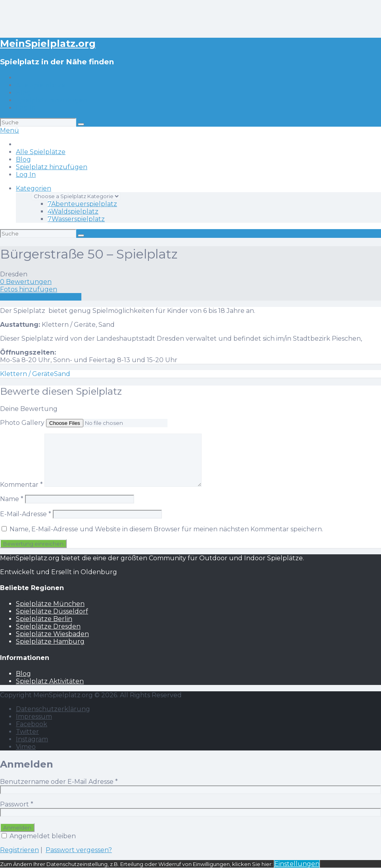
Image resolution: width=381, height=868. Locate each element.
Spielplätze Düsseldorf (52, 611)
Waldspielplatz (73, 211)
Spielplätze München (50, 604)
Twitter (27, 732)
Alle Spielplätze (41, 85)
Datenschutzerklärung (53, 709)
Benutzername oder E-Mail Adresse (59, 782)
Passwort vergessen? (79, 850)
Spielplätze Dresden (48, 626)
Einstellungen (297, 864)
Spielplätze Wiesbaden (52, 634)
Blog (23, 93)
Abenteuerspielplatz (82, 204)
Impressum (34, 717)
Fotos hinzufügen (29, 289)
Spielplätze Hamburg (50, 641)
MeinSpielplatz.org (48, 43)
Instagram (32, 739)
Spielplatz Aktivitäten (50, 681)
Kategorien (34, 188)
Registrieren (19, 850)
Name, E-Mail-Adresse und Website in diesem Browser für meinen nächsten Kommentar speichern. (166, 529)
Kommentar (21, 485)
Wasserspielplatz (76, 219)
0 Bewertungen (26, 282)
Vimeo (26, 747)
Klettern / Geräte (27, 374)
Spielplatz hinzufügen (52, 100)
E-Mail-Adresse (26, 514)
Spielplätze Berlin (44, 619)
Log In (26, 108)
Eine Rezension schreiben (41, 297)
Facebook (32, 724)
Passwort (17, 804)
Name (12, 499)
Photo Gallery (22, 423)
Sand (62, 374)
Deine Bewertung (29, 409)
